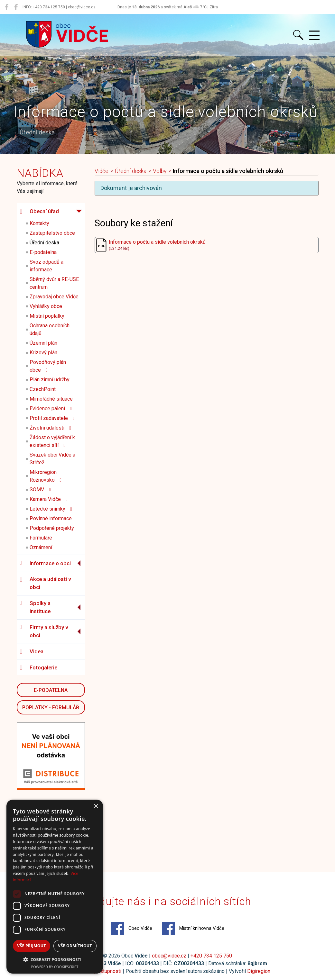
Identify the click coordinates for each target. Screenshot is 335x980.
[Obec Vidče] (7, 7)
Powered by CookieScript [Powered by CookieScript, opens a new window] (55, 967)
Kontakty (39, 223)
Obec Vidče (132, 929)
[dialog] (55, 887)
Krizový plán (43, 353)
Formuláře (41, 538)
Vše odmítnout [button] (75, 946)
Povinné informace (51, 518)
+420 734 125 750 (211, 956)
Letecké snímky (51, 509)
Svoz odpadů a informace (47, 266)
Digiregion (259, 971)
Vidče (102, 171)
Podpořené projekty (52, 528)
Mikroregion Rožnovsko (46, 476)
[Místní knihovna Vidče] (16, 7)
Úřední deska (44, 243)
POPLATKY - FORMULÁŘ (51, 708)
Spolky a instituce (35, 607)
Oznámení (41, 547)
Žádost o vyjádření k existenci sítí (52, 441)
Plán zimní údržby (50, 380)
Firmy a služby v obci (44, 631)
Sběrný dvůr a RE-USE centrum (54, 283)
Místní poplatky (47, 316)
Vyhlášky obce (46, 306)
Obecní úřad (39, 211)
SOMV (40, 490)
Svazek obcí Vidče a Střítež (52, 459)
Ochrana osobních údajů (50, 329)
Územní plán (43, 343)
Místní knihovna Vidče (193, 929)
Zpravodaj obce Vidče (54, 297)
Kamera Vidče (49, 499)
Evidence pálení (51, 408)
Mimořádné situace (51, 399)
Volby (160, 171)
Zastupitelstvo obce (52, 233)
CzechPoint (43, 389)
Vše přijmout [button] (31, 946)
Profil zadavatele (52, 418)
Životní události (50, 428)
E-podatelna (43, 252)
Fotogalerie (39, 667)
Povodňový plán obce (48, 366)
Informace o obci (45, 563)
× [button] (96, 807)
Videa (32, 651)
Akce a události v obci (45, 583)
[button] (55, 959)
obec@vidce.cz (169, 956)
